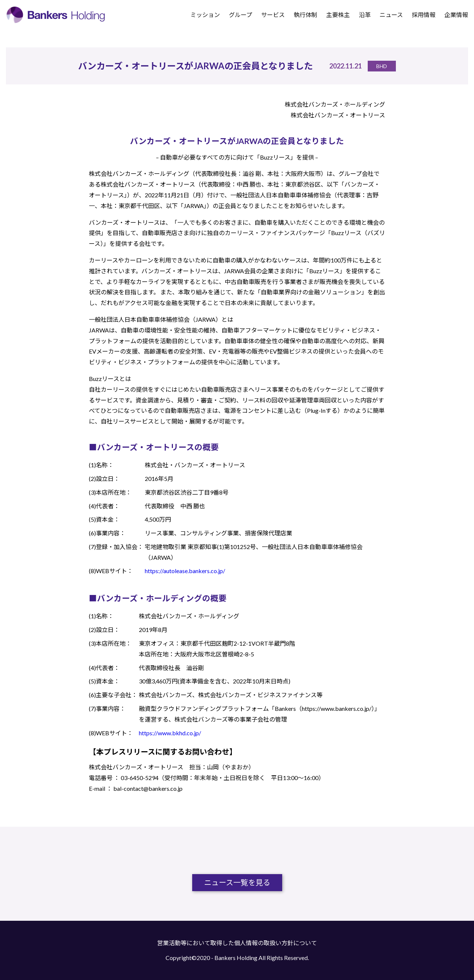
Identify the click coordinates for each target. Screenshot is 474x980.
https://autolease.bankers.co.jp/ (185, 571)
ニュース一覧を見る (237, 883)
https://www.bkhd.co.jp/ (170, 733)
